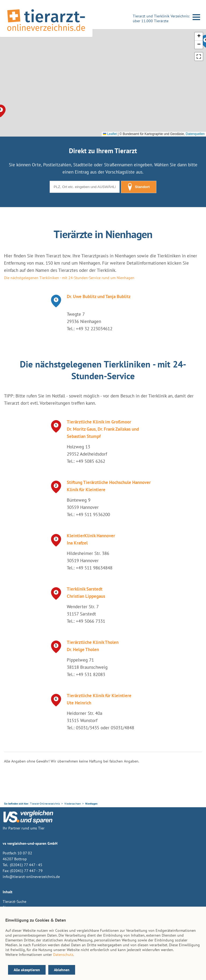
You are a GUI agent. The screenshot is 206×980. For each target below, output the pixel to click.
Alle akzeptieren (27, 970)
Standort (139, 187)
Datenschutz (63, 955)
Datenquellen (195, 134)
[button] (199, 37)
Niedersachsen (73, 804)
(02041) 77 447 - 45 (26, 865)
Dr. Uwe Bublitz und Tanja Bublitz (99, 296)
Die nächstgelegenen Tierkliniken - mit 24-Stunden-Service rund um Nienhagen (69, 278)
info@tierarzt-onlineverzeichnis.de (31, 877)
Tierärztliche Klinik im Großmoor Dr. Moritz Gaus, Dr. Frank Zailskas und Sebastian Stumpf (103, 429)
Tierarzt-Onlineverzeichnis (45, 804)
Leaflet (110, 134)
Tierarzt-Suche (14, 902)
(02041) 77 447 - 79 (26, 871)
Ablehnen (62, 970)
